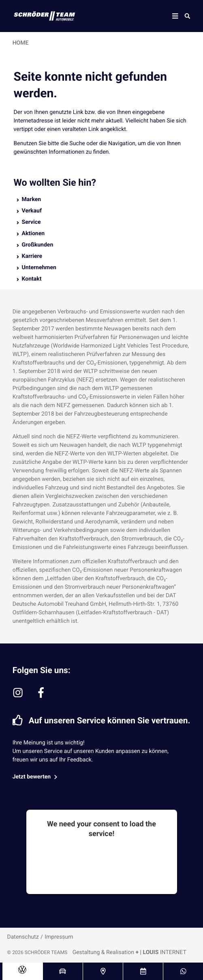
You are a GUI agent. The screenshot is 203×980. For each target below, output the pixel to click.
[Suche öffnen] (187, 16)
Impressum (59, 937)
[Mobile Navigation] (175, 16)
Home (21, 43)
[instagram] (18, 693)
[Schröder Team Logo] (39, 16)
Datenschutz (23, 937)
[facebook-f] (41, 693)
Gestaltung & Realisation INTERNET (129, 952)
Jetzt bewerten (36, 777)
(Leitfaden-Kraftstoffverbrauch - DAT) (122, 613)
